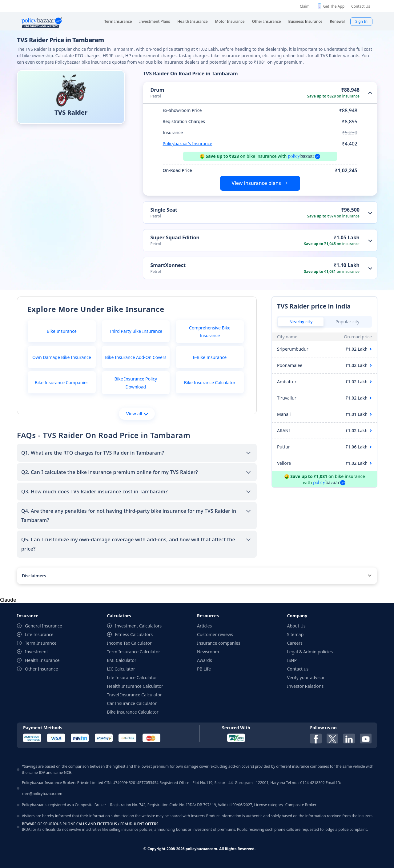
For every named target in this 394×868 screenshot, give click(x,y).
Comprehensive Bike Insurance (210, 332)
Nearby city (301, 322)
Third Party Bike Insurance (136, 331)
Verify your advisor (306, 677)
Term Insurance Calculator (134, 652)
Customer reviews (215, 634)
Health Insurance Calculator (135, 686)
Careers (295, 643)
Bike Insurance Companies (62, 382)
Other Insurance (41, 669)
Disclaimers (34, 576)
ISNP (292, 660)
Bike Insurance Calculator (210, 382)
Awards (205, 660)
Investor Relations (306, 686)
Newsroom (208, 652)
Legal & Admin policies (310, 652)
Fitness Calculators (134, 634)
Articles (204, 626)
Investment (36, 652)
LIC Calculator (121, 669)
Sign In (361, 21)
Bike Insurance (62, 331)
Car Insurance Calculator (132, 703)
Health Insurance (42, 660)
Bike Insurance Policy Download (136, 383)
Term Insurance (41, 643)
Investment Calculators (139, 626)
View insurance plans (256, 183)
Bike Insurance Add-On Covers (136, 357)
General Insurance (44, 626)
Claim (305, 6)
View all (137, 414)
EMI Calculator (122, 660)
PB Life (204, 669)
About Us (296, 626)
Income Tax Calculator (129, 643)
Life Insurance (39, 634)
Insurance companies (219, 643)
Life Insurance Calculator (132, 677)
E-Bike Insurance (210, 357)
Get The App (334, 6)
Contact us (298, 669)
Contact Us (361, 6)
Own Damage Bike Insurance (62, 357)
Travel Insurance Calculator (135, 695)
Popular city (348, 322)
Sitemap (295, 634)
